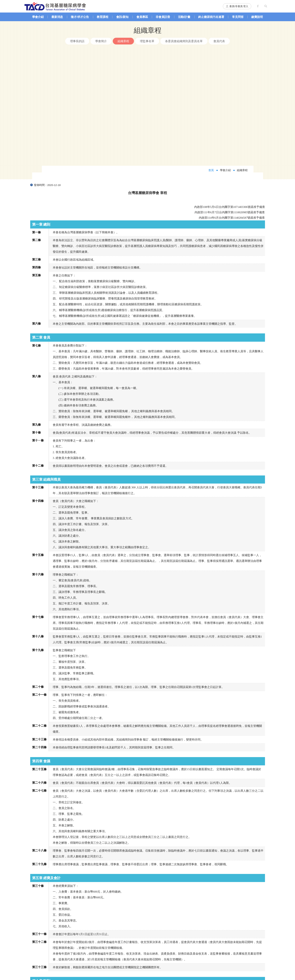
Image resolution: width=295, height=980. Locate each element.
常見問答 (238, 17)
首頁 (211, 55)
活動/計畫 (184, 17)
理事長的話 (77, 41)
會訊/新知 (122, 17)
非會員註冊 (163, 17)
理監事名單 (147, 41)
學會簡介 (101, 41)
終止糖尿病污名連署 (211, 17)
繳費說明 (257, 17)
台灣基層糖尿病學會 (55, 6)
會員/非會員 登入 (237, 6)
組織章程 (123, 41)
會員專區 (142, 17)
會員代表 (219, 41)
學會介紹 (38, 17)
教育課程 (103, 17)
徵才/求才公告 (80, 17)
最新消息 (57, 17)
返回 (148, 902)
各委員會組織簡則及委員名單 (184, 41)
